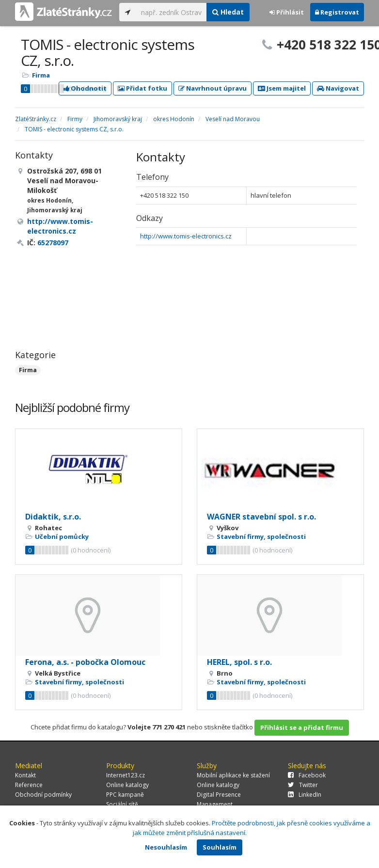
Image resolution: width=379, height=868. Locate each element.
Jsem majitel (282, 88)
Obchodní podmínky (43, 795)
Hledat (228, 12)
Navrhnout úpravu (213, 88)
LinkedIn (305, 795)
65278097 (53, 243)
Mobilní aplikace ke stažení (233, 775)
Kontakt (25, 775)
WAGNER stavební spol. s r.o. (261, 517)
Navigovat (338, 88)
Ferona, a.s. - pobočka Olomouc (85, 662)
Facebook (307, 775)
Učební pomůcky (62, 537)
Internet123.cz (126, 775)
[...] (171, 12)
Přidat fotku (142, 88)
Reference (29, 785)
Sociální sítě (122, 804)
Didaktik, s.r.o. (53, 517)
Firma (41, 75)
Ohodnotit (85, 88)
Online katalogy (127, 785)
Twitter (303, 785)
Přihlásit (287, 12)
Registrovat (337, 12)
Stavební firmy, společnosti (261, 537)
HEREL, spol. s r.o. (239, 662)
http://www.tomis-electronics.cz (186, 236)
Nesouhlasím (166, 847)
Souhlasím (220, 847)
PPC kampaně (125, 795)
